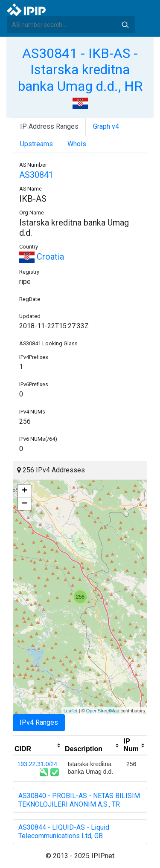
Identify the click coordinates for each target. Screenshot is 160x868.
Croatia (42, 257)
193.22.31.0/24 (37, 764)
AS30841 (36, 175)
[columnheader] (38, 746)
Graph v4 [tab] (106, 126)
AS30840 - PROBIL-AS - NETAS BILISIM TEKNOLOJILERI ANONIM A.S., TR (79, 800)
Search (125, 25)
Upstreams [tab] (36, 144)
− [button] (25, 504)
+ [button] (25, 491)
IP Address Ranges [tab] (49, 126)
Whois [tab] (77, 144)
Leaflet (71, 711)
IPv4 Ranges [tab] (39, 722)
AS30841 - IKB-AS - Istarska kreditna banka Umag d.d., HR (80, 70)
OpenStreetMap (103, 711)
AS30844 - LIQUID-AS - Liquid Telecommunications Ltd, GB (64, 832)
